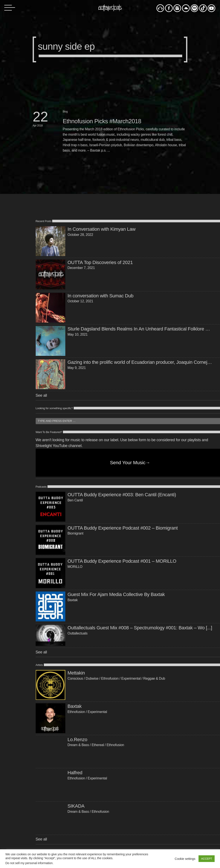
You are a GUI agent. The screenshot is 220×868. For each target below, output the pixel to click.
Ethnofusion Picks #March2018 (102, 121)
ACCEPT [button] (207, 859)
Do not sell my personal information (29, 863)
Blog (65, 112)
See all (41, 395)
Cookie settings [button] (185, 859)
